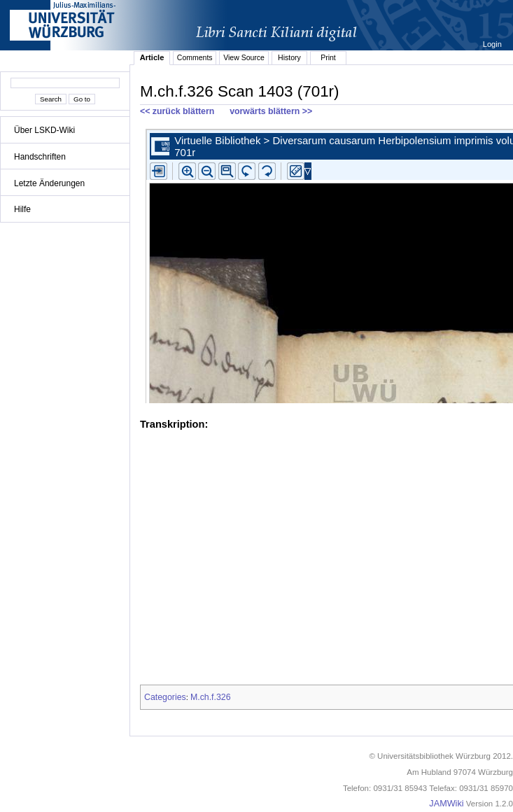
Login (493, 44)
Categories (165, 697)
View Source (244, 57)
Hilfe (22, 209)
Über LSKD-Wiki (44, 130)
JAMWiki (446, 804)
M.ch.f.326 (211, 697)
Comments (195, 57)
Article (152, 57)
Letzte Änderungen (49, 183)
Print (328, 57)
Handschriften (40, 157)
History (289, 57)
